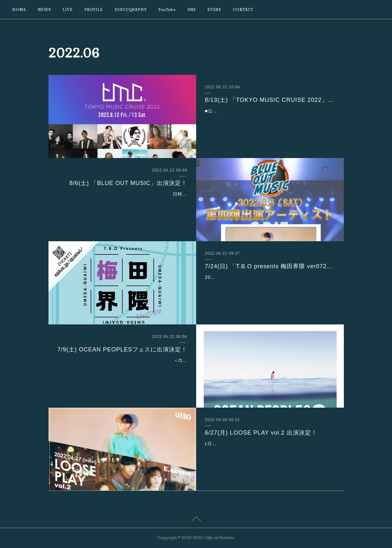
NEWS (44, 10)
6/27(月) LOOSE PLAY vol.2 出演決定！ (261, 433)
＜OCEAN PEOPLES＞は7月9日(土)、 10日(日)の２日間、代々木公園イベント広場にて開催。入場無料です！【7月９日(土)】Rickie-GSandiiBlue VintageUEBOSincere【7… (122, 368)
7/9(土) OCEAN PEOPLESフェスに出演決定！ (122, 349)
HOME (19, 10)
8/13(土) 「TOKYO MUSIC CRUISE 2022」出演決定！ (270, 100)
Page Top (196, 520)
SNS (192, 10)
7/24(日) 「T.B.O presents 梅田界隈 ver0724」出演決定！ (270, 266)
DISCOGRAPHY (131, 10)
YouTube (167, 10)
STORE (214, 10)
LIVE (68, 10)
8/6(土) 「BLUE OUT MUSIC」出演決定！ (128, 183)
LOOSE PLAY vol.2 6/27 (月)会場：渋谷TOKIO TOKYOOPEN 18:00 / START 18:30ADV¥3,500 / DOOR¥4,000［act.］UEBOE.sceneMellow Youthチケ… (268, 452)
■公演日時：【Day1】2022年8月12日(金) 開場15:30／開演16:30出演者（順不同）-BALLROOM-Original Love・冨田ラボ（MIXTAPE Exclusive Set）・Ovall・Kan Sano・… (270, 119)
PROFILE (94, 10)
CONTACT (243, 10)
